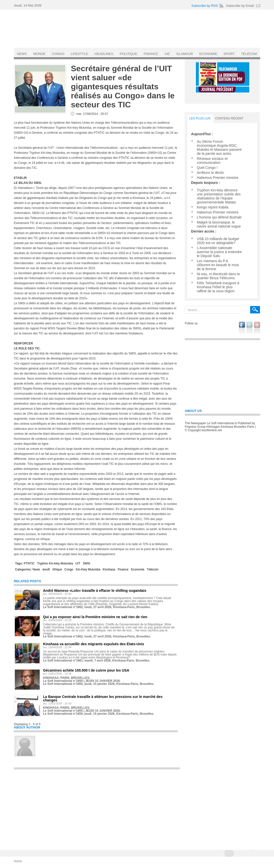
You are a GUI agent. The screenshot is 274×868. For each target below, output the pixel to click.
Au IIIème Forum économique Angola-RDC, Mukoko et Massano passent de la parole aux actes (219, 148)
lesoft (46, 569)
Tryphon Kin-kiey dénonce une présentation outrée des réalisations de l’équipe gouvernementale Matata (219, 196)
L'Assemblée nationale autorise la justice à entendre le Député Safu (219, 252)
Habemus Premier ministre (218, 178)
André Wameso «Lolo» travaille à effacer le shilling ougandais (95, 591)
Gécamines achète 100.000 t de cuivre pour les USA (86, 670)
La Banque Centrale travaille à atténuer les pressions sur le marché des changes (103, 698)
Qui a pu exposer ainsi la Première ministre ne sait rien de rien (95, 617)
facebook (242, 327)
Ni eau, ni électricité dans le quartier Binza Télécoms (218, 276)
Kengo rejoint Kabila (213, 207)
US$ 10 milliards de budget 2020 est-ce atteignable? (218, 241)
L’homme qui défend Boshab (219, 217)
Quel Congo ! (207, 168)
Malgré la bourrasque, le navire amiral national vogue (219, 224)
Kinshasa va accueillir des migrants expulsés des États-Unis (94, 644)
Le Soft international (138, 28)
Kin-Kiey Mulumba (88, 569)
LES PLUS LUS (200, 118)
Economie (138, 569)
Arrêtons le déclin (210, 173)
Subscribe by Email (240, 6)
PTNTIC (29, 563)
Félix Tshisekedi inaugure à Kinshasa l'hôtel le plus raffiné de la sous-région (218, 287)
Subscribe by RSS (205, 6)
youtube (257, 327)
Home (18, 861)
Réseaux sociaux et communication (212, 161)
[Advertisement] (97, 807)
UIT (78, 563)
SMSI (86, 563)
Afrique (57, 569)
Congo (69, 569)
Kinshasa (109, 569)
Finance (123, 569)
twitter (249, 327)
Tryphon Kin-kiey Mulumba (55, 563)
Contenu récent (229, 118)
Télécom (153, 569)
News (36, 569)
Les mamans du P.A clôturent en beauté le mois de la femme (218, 265)
